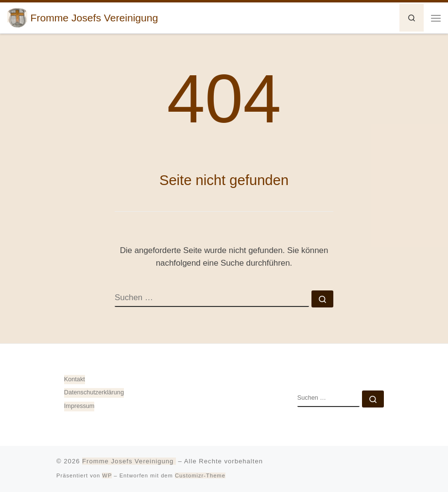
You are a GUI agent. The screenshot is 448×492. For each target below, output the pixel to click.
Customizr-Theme (200, 475)
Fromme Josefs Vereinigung (129, 461)
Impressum (79, 406)
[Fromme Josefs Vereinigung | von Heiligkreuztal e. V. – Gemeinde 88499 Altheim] (17, 17)
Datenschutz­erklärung (94, 392)
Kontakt (75, 379)
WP (107, 475)
